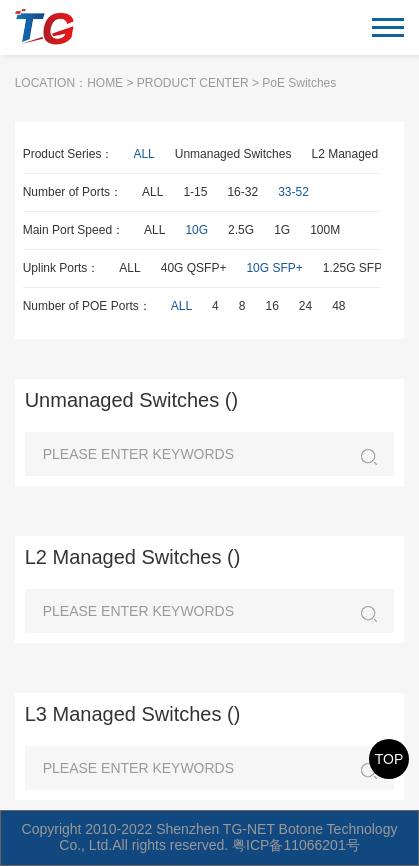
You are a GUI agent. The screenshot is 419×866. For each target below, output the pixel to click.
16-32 (242, 192)
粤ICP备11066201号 (296, 845)
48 (338, 306)
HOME (105, 83)
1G (282, 230)
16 (271, 306)
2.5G (241, 230)
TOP (389, 759)
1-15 (195, 192)
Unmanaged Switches (233, 154)
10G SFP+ (274, 268)
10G (196, 230)
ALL (143, 154)
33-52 (293, 192)
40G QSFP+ (194, 268)
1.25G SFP (352, 268)
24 (305, 306)
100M (325, 230)
